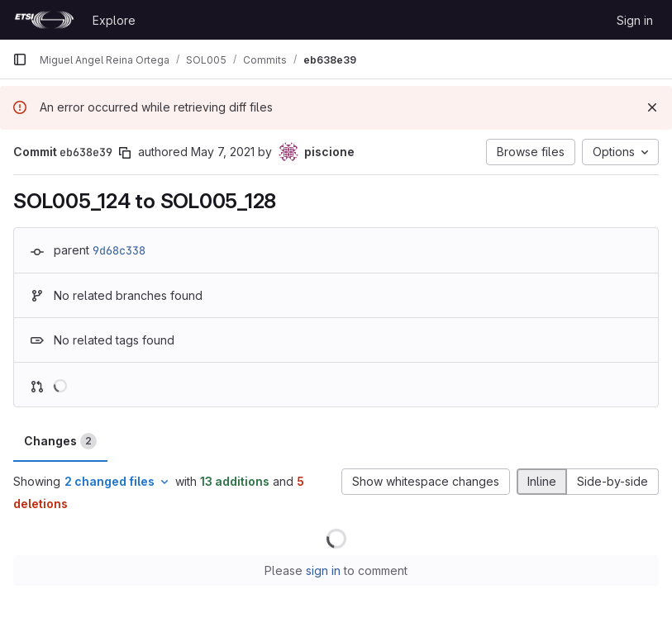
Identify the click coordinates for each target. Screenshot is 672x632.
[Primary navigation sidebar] (20, 59)
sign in (323, 570)
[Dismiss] (652, 107)
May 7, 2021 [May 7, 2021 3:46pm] (223, 152)
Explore (114, 20)
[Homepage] (44, 20)
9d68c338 (119, 250)
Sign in (635, 20)
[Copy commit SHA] (125, 153)
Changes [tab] (60, 441)
